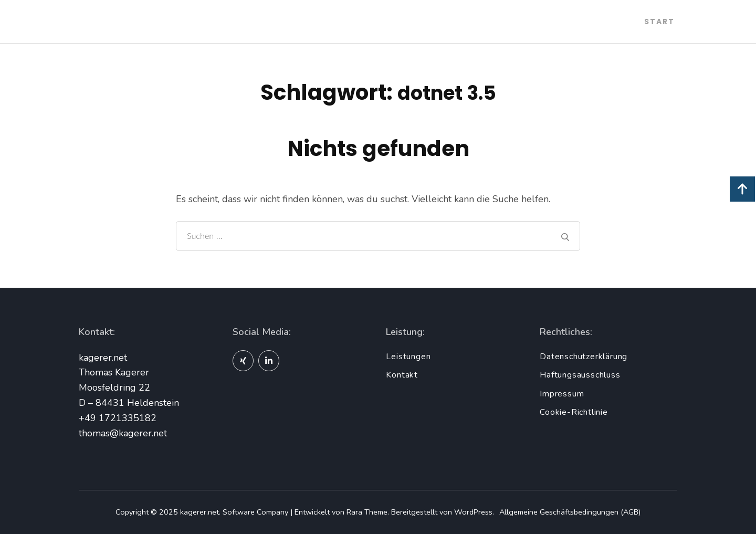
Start (660, 22)
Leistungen (408, 357)
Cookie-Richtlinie (574, 412)
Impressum (562, 394)
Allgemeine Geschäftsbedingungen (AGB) (570, 512)
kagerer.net (199, 512)
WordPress (473, 512)
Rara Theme (367, 512)
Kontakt (402, 375)
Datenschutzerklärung (584, 357)
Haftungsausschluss (580, 375)
